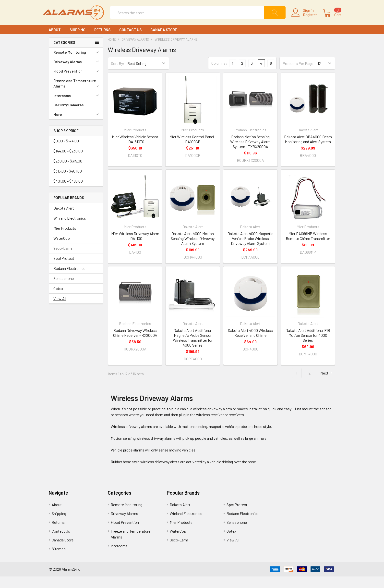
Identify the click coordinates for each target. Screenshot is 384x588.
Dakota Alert (64, 220)
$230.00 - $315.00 (68, 173)
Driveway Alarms (77, 73)
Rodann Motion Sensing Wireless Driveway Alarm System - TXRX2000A (250, 153)
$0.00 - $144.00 (66, 153)
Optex (58, 300)
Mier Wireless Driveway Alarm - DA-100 (135, 247)
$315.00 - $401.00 (68, 183)
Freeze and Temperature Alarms (77, 95)
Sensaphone (64, 290)
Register (304, 21)
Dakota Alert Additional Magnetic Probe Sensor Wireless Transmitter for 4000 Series (193, 349)
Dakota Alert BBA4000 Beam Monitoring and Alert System (308, 151)
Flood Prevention (77, 83)
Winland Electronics (70, 230)
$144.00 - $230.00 (68, 163)
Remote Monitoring (77, 64)
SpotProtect (64, 270)
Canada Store (164, 41)
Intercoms (77, 107)
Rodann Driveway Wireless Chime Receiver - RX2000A (135, 344)
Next (327, 385)
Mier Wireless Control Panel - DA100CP (193, 151)
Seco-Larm (63, 260)
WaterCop (62, 250)
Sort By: (118, 75)
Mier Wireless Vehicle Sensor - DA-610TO (135, 151)
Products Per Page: (299, 75)
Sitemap (59, 560)
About (55, 41)
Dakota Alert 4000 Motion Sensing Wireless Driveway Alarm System (193, 250)
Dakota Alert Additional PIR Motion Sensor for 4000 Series (308, 347)
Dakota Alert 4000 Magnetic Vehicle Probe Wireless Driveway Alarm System (250, 250)
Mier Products (65, 240)
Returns (102, 41)
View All (60, 310)
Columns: (219, 75)
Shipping (78, 41)
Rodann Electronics (69, 280)
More (77, 126)
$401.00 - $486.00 (68, 193)
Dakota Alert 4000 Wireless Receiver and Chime (250, 344)
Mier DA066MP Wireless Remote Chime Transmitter (308, 247)
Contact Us (130, 41)
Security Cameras (69, 116)
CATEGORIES (64, 54)
